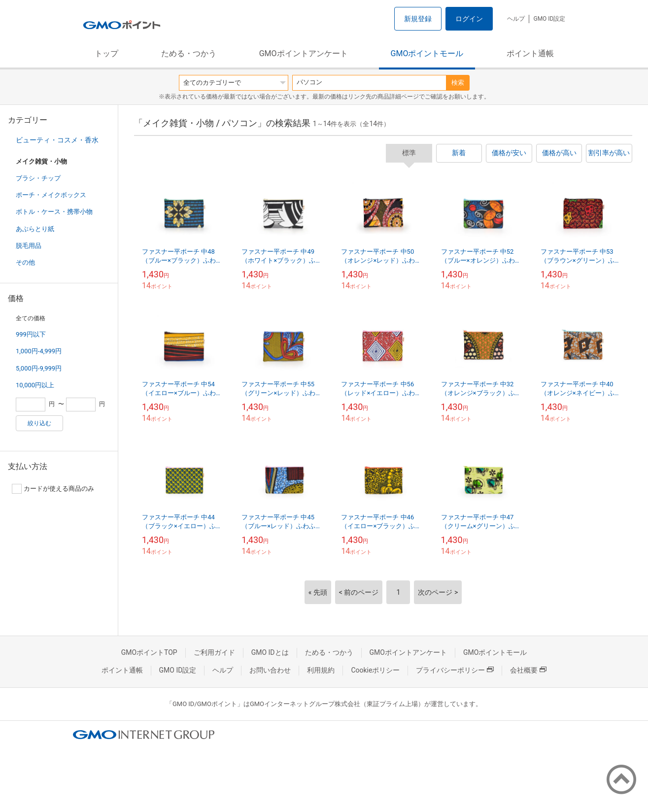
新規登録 (418, 19)
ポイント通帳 (530, 53)
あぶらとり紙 (35, 229)
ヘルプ (516, 19)
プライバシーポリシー (455, 670)
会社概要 (528, 670)
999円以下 (31, 334)
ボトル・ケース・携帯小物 (54, 212)
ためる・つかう (189, 53)
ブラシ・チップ (38, 178)
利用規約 (321, 670)
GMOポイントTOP (149, 652)
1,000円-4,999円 (39, 351)
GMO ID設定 (549, 19)
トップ (106, 53)
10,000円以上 (35, 385)
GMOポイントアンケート (304, 53)
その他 (25, 262)
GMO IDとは (270, 652)
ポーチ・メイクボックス (51, 195)
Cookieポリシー (375, 670)
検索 (458, 83)
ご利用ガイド (214, 652)
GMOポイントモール (427, 53)
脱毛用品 (29, 246)
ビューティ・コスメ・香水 (57, 140)
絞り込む (39, 423)
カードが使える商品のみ (53, 489)
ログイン (469, 19)
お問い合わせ (270, 670)
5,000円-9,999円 (39, 368)
